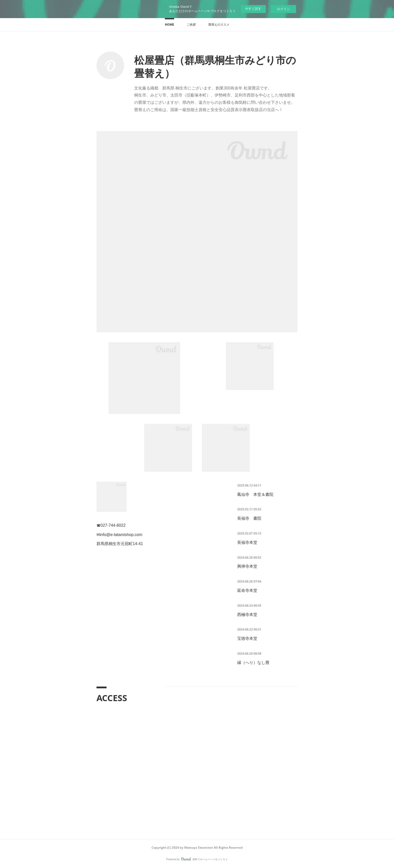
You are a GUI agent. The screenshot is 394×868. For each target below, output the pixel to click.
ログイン (283, 9)
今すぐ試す (253, 9)
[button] (169, 25)
